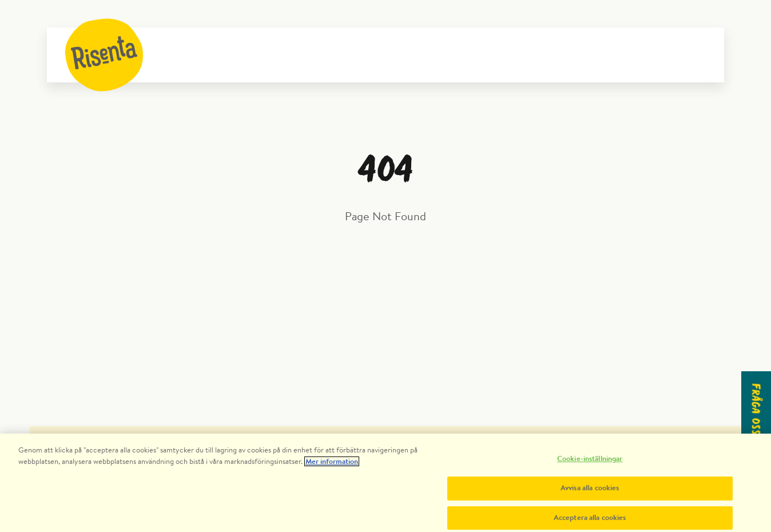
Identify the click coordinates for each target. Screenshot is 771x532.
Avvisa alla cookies (590, 492)
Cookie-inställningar (590, 463)
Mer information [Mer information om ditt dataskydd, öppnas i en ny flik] (332, 466)
